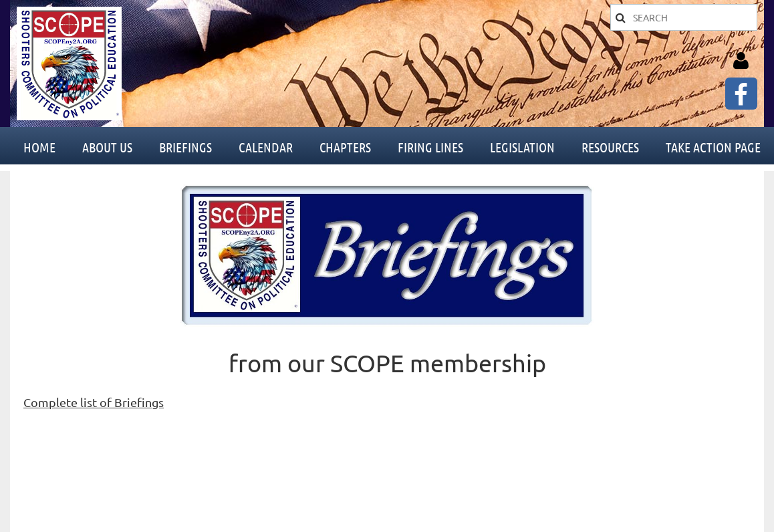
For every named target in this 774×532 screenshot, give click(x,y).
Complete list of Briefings (94, 402)
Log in (741, 61)
